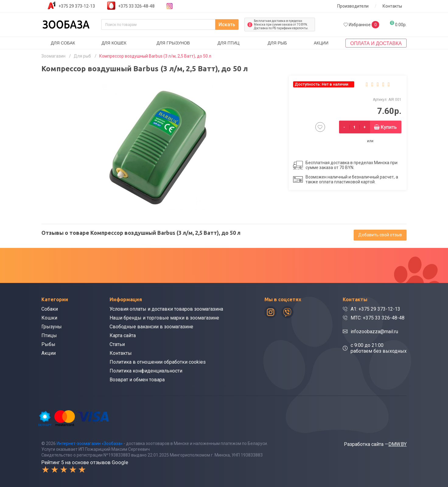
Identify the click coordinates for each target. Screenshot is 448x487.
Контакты (392, 6)
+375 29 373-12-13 (77, 6)
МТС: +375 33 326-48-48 (378, 318)
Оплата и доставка (376, 43)
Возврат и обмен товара (137, 380)
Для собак (63, 43)
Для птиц (229, 43)
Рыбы (48, 344)
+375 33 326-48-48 (136, 6)
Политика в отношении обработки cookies (158, 362)
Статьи (117, 344)
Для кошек (114, 43)
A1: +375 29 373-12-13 (375, 309)
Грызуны (52, 327)
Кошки (49, 318)
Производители (353, 6)
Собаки (50, 309)
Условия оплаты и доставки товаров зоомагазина (166, 309)
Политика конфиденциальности (146, 371)
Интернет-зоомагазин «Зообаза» (90, 443)
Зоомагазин (53, 56)
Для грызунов (173, 43)
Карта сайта (123, 335)
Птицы (49, 335)
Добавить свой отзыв (380, 235)
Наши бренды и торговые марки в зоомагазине (164, 318)
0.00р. (398, 24)
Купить (389, 127)
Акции (321, 43)
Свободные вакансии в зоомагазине (151, 327)
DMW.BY (397, 444)
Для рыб (277, 43)
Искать (227, 25)
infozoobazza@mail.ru (374, 332)
